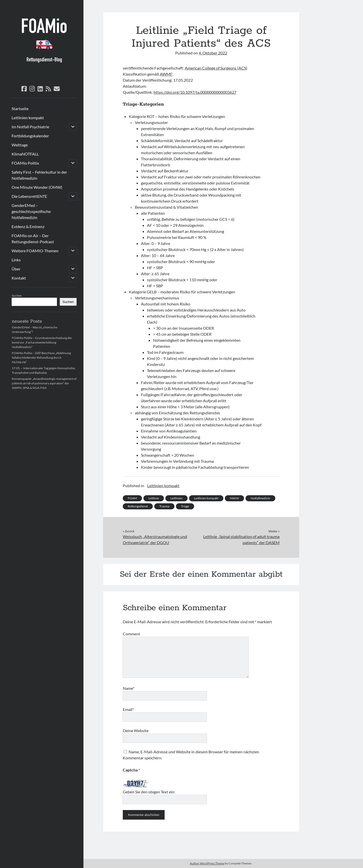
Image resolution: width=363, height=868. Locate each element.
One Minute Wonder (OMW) (37, 187)
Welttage (20, 145)
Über (16, 269)
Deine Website (136, 731)
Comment (131, 634)
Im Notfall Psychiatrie (30, 127)
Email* (128, 709)
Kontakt (19, 278)
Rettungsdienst (138, 506)
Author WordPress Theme (207, 863)
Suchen (17, 296)
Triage (185, 506)
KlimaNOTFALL (25, 154)
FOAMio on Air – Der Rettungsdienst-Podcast (33, 239)
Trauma (164, 506)
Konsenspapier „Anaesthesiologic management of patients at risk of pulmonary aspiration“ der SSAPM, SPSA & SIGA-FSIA (44, 383)
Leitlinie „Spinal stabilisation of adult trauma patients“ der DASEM (241, 539)
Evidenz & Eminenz (28, 226)
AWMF (166, 74)
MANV (234, 498)
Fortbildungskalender (30, 136)
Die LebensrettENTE (29, 196)
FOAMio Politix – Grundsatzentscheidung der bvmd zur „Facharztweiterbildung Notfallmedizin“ (42, 342)
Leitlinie (154, 498)
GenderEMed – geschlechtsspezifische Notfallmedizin (31, 211)
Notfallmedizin (260, 498)
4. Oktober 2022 (213, 53)
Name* (129, 688)
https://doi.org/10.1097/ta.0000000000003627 (195, 92)
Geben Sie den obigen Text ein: (149, 792)
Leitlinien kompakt (28, 118)
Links (16, 260)
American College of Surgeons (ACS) (216, 68)
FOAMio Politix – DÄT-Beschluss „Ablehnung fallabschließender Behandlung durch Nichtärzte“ (41, 358)
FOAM (132, 498)
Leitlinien (176, 498)
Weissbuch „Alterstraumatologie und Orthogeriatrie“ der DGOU (155, 539)
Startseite (20, 108)
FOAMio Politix (25, 163)
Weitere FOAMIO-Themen (35, 251)
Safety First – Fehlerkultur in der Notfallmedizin (39, 175)
